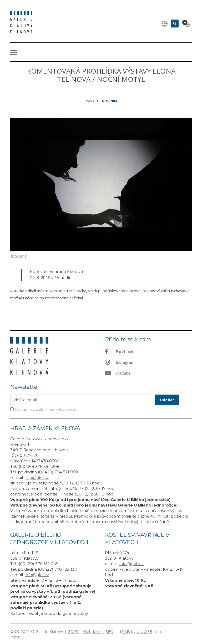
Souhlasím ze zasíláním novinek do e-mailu (47, 409)
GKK (15, 632)
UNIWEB (144, 631)
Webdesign (93, 631)
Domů (89, 101)
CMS (126, 631)
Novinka (110, 101)
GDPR (73, 631)
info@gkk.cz (37, 477)
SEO (110, 631)
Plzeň (15, 637)
